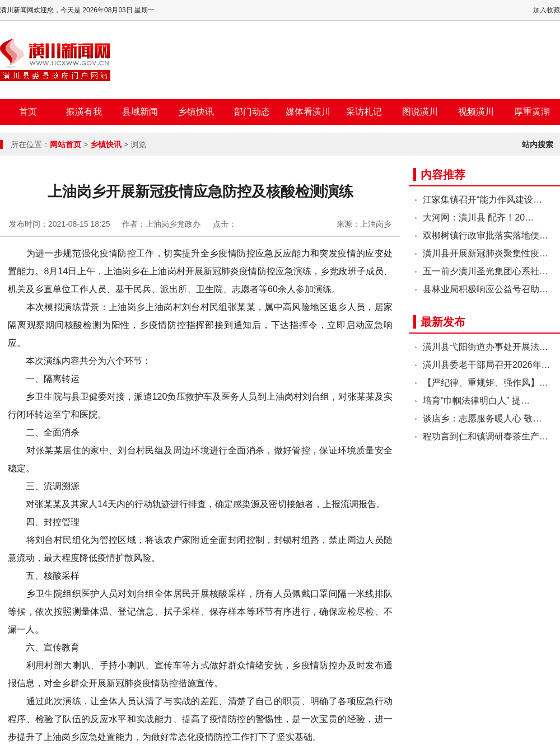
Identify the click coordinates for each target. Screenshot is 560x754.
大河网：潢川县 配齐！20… (478, 217)
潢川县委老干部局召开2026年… (487, 365)
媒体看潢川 (308, 112)
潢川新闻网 (55, 60)
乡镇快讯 (196, 112)
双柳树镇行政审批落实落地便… (486, 235)
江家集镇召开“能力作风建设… (482, 200)
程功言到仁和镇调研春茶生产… (486, 436)
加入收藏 (547, 10)
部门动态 (252, 112)
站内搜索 (538, 144)
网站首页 (66, 144)
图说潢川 (420, 112)
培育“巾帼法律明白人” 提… (476, 401)
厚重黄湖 (532, 112)
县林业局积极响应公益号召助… (486, 289)
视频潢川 (476, 112)
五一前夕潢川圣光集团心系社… (486, 271)
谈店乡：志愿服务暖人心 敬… (482, 418)
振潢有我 (84, 112)
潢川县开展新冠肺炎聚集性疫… (486, 253)
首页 (28, 112)
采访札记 (364, 112)
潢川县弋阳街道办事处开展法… (486, 347)
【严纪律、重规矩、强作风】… (486, 383)
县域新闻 (140, 112)
